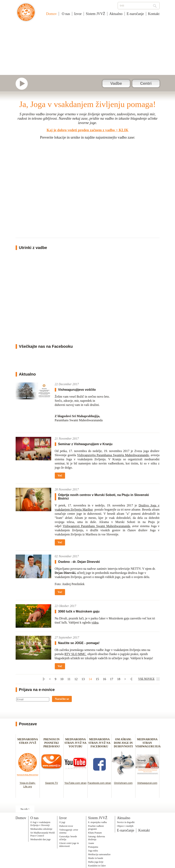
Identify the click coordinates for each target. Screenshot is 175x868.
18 (119, 679)
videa (95, 622)
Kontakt (154, 14)
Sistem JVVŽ (96, 14)
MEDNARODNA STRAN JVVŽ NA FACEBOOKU (99, 743)
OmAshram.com (123, 783)
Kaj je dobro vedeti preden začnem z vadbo (81, 130)
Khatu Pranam (95, 833)
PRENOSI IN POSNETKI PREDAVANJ (52, 743)
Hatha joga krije (96, 862)
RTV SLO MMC (76, 654)
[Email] (33, 699)
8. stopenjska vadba (97, 822)
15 (97, 679)
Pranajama (93, 847)
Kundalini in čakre (97, 866)
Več (60, 475)
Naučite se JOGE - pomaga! (79, 643)
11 (69, 679)
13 (83, 679)
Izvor (78, 14)
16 (104, 679)
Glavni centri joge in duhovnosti (69, 845)
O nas (65, 14)
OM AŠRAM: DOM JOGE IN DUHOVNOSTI (123, 743)
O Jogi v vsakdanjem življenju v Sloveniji (40, 824)
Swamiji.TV (52, 783)
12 (76, 679)
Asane (91, 843)
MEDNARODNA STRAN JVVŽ (27, 743)
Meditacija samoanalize (99, 854)
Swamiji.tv (24, 84)
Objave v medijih (125, 826)
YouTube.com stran (76, 783)
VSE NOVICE (146, 679)
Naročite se (62, 699)
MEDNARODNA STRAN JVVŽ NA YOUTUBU (75, 743)
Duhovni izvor (66, 826)
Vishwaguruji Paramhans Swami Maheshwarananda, (97, 526)
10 (62, 679)
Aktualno (116, 14)
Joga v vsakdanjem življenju (26, 14)
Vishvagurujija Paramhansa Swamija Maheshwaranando (113, 455)
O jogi (62, 822)
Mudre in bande (96, 858)
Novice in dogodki (126, 822)
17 (112, 679)
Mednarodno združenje (41, 829)
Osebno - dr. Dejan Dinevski (79, 562)
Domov (51, 14)
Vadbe (116, 83)
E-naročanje (135, 14)
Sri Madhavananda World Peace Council (43, 834)
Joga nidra (93, 851)
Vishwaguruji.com (147, 783)
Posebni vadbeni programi (96, 827)
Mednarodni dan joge (41, 839)
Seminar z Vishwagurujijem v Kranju (85, 444)
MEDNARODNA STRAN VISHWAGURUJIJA (148, 743)
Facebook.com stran (99, 783)
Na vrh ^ (25, 809)
